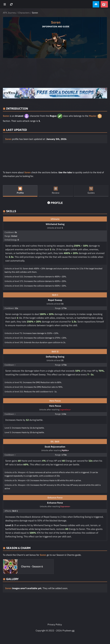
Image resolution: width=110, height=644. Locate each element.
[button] (96, 4)
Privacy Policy (55, 624)
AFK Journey (9, 13)
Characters (24, 13)
